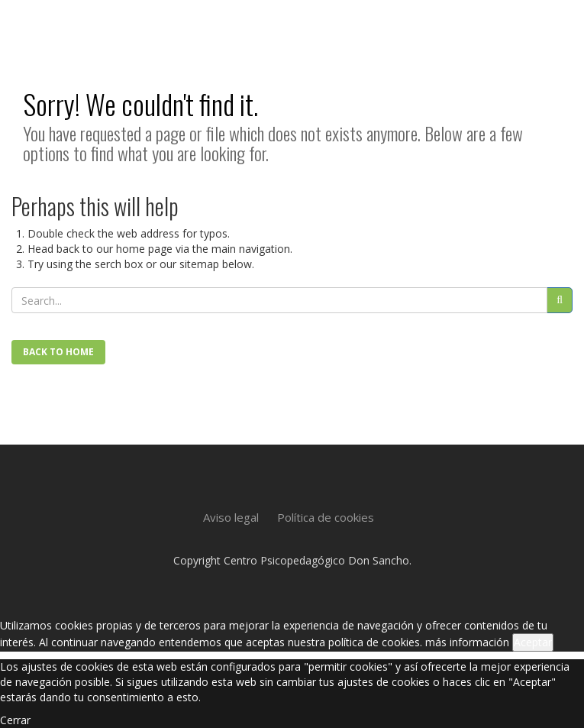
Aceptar (533, 642)
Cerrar (15, 720)
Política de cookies (326, 517)
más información (467, 642)
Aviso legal (231, 517)
